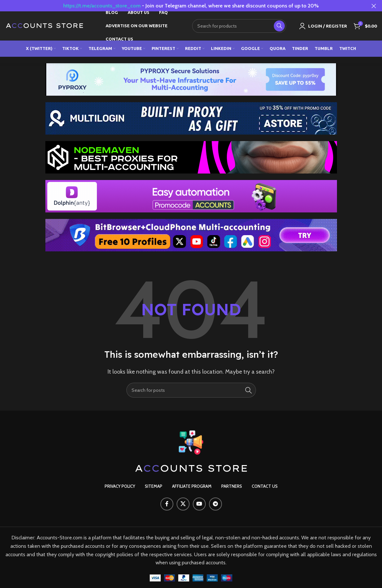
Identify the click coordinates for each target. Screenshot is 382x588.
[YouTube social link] (199, 504)
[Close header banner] (374, 6)
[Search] (239, 26)
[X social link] (183, 504)
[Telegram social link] (215, 504)
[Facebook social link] (167, 504)
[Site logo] (45, 25)
